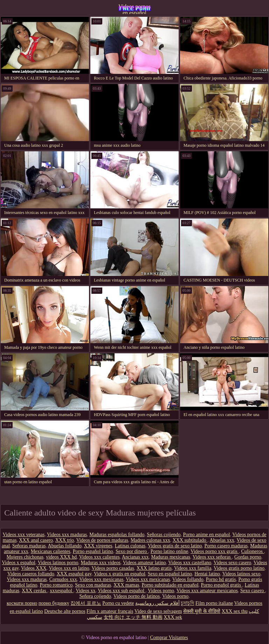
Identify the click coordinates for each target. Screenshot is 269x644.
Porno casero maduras (226, 546)
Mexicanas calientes (51, 551)
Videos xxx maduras (67, 535)
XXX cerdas (35, 591)
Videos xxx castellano (190, 563)
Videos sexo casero (232, 563)
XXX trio (65, 540)
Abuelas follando (65, 546)
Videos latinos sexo (242, 574)
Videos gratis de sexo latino (175, 546)
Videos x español (19, 563)
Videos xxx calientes (99, 557)
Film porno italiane (214, 603)
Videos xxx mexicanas (102, 579)
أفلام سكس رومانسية (157, 603)
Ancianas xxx (135, 557)
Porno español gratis (222, 585)
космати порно (22, 603)
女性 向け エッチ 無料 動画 (133, 617)
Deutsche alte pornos (65, 611)
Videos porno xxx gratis (215, 551)
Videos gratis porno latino (239, 568)
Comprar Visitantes (169, 638)
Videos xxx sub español (122, 591)
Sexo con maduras (93, 585)
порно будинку (54, 603)
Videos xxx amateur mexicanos (207, 591)
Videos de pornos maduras (102, 540)
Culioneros (252, 551)
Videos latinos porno (58, 563)
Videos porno (161, 591)
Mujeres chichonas (25, 557)
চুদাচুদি (187, 603)
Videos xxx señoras (212, 557)
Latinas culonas (130, 546)
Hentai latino (207, 574)
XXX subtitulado (190, 540)
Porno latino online (169, 551)
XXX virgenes (98, 546)
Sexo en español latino (170, 574)
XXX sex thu (235, 611)
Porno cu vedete (118, 603)
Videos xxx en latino (69, 568)
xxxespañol (61, 591)
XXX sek (173, 617)
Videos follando (188, 579)
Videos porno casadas (113, 568)
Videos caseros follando (31, 574)
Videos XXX (34, 568)
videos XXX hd (61, 557)
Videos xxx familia (193, 568)
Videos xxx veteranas (24, 535)
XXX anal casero (36, 540)
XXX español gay (74, 574)
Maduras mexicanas (171, 557)
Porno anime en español (206, 535)
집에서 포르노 (86, 603)
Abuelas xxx (222, 540)
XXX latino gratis (154, 568)
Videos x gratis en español (120, 574)
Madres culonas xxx (150, 540)
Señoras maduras (29, 546)
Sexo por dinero (132, 551)
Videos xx (85, 591)
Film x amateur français (110, 611)
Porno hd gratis (221, 579)
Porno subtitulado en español (170, 585)
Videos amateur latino (144, 563)
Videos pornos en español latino (134, 9)
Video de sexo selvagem (158, 611)
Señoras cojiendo (164, 535)
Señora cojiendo (95, 596)
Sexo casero (253, 591)
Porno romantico (56, 585)
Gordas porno (248, 557)
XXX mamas (126, 585)
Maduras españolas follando (117, 535)
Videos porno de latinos (137, 596)
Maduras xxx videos (101, 563)
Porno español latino (93, 551)
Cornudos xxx (63, 579)
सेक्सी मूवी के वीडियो (202, 611)
